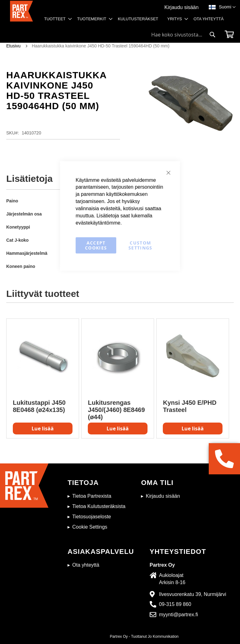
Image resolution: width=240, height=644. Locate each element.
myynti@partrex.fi (179, 615)
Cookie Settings (90, 527)
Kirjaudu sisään (181, 7)
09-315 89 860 (175, 604)
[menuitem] (56, 19)
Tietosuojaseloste (92, 517)
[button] (227, 7)
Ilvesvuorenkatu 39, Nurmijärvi (193, 594)
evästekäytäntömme (98, 223)
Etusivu (13, 46)
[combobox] (183, 35)
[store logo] (21, 14)
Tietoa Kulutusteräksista (99, 506)
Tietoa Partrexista (92, 496)
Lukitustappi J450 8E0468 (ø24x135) (39, 406)
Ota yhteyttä (86, 565)
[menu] (136, 21)
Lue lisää (43, 429)
